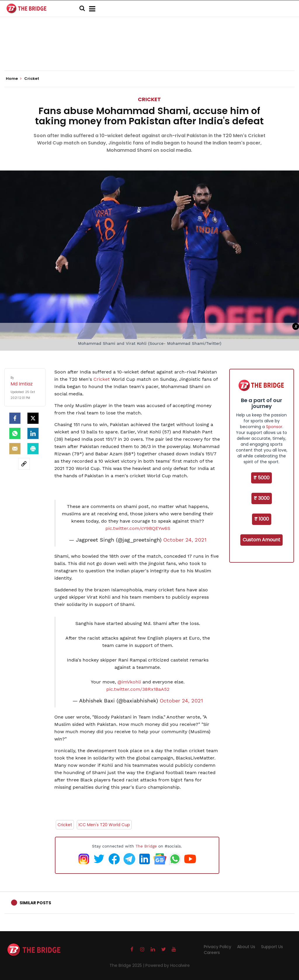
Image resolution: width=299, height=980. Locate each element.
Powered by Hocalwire (168, 965)
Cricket (149, 99)
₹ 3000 (262, 498)
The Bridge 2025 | (127, 965)
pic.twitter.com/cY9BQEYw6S (138, 528)
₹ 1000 (262, 519)
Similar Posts (35, 903)
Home (14, 79)
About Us (246, 947)
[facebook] (15, 418)
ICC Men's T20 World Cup (104, 825)
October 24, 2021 (185, 540)
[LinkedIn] (33, 433)
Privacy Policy (218, 947)
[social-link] (24, 464)
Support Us (272, 947)
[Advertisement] (149, 53)
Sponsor (274, 427)
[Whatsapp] (15, 433)
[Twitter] (33, 418)
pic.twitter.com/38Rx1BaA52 (138, 689)
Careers (212, 953)
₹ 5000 (261, 478)
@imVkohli (129, 682)
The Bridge (146, 846)
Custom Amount (261, 540)
